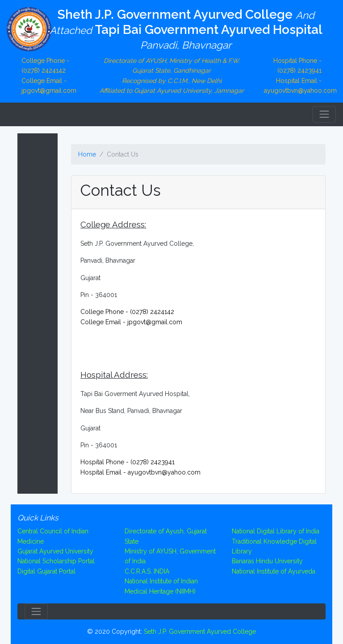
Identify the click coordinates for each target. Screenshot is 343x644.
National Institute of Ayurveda (274, 571)
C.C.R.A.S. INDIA (147, 571)
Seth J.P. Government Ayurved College (200, 632)
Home (87, 154)
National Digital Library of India (276, 531)
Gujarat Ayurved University (55, 551)
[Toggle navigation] (324, 114)
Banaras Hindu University (267, 561)
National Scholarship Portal (56, 561)
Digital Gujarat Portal (46, 571)
